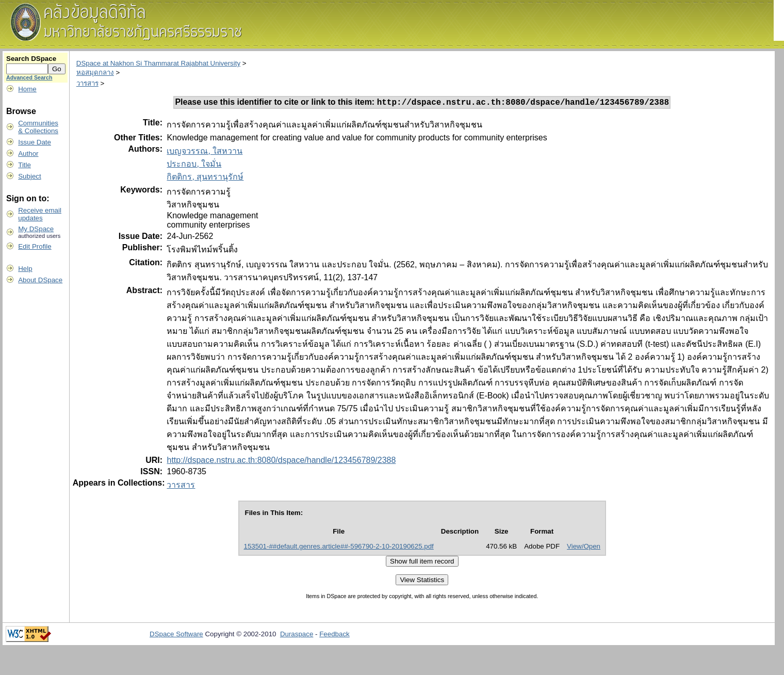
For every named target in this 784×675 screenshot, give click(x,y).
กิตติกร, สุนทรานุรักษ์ (205, 178)
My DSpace (36, 229)
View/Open (584, 548)
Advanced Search (29, 77)
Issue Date (35, 142)
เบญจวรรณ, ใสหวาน (205, 152)
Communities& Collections (38, 127)
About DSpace (40, 280)
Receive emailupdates (40, 214)
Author (28, 154)
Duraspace (297, 636)
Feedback (334, 636)
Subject (29, 176)
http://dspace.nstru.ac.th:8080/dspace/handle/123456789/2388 (281, 462)
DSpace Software (176, 636)
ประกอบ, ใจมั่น (194, 165)
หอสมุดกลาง (95, 73)
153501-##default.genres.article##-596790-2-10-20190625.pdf (339, 548)
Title (25, 165)
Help (25, 269)
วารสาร (87, 83)
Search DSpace (31, 59)
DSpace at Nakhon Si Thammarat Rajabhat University (158, 63)
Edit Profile (35, 246)
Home (27, 89)
